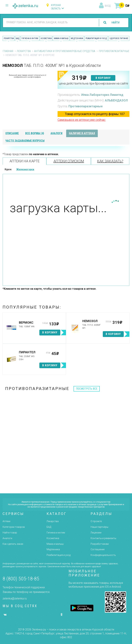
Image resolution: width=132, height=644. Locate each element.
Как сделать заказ (13, 544)
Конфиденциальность (103, 555)
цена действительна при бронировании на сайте (93, 83)
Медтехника (77, 38)
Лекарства (9, 38)
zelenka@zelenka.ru (15, 598)
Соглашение (98, 549)
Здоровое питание (119, 38)
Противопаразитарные (114, 51)
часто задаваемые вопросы (25, 141)
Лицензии (96, 533)
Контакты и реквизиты (103, 538)
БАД (18, 38)
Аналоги (7, 538)
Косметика (46, 38)
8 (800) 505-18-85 (21, 579)
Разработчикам (100, 544)
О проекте (96, 521)
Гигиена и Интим (30, 38)
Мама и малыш (61, 38)
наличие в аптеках (82, 133)
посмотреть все (87, 389)
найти (115, 23)
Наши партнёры (99, 527)
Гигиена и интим (56, 533)
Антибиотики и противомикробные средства (65, 51)
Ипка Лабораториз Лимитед (102, 95)
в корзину (103, 78)
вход (108, 6)
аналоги (56, 133)
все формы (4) (35, 133)
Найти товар (10, 533)
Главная (8, 51)
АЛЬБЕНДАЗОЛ (116, 100)
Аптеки (6, 521)
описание (12, 133)
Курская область (56, 7)
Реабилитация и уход (96, 38)
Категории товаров (14, 527)
